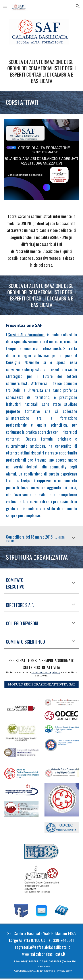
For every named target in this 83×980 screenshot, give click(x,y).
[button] (5, 6)
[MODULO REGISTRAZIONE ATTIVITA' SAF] (42, 684)
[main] (42, 71)
